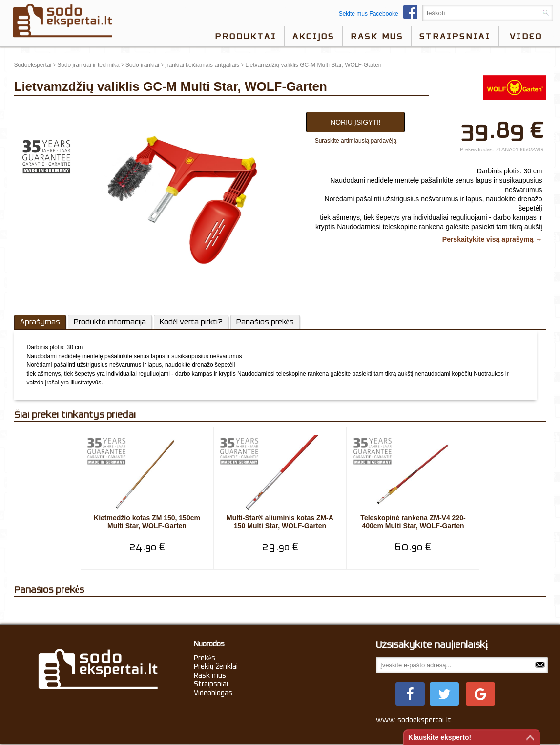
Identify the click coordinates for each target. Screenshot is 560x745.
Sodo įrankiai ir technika (88, 65)
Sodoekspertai (33, 65)
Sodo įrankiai (142, 65)
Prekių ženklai (216, 666)
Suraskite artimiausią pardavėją (356, 141)
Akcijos (313, 36)
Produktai (246, 36)
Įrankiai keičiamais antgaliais (202, 65)
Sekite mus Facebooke (381, 14)
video (526, 36)
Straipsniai (455, 36)
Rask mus (377, 36)
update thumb (35, 109)
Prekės (205, 658)
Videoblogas (213, 693)
